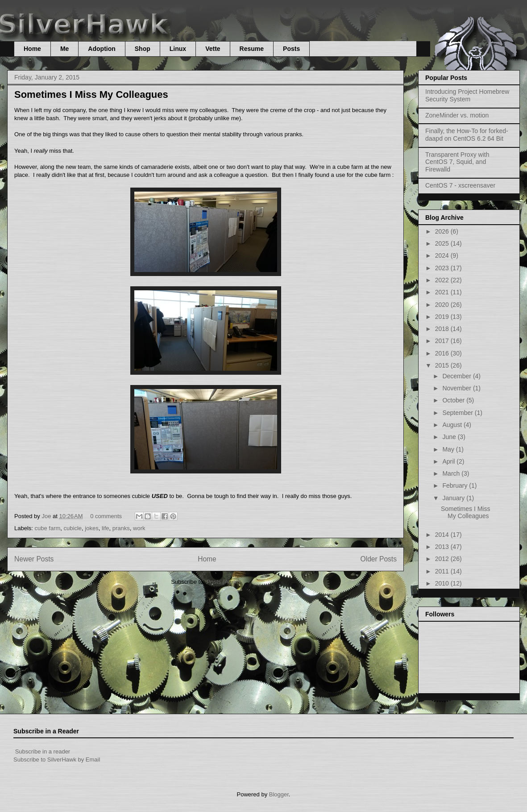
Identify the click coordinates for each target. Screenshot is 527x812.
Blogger (279, 794)
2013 (443, 547)
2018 (443, 329)
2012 (443, 559)
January (454, 498)
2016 (443, 353)
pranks (121, 528)
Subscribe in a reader (43, 751)
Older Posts (379, 559)
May (449, 449)
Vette (213, 49)
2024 (443, 255)
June (450, 437)
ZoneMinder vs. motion (457, 115)
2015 (443, 365)
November (457, 388)
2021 (443, 292)
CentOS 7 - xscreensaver (460, 185)
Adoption (102, 49)
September (458, 413)
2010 (443, 583)
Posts (291, 49)
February (456, 486)
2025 (443, 243)
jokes (91, 528)
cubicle (73, 528)
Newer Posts (34, 559)
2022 (443, 280)
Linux (178, 49)
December (457, 376)
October (454, 400)
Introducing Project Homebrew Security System (467, 95)
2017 (443, 341)
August (453, 425)
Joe (47, 516)
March (452, 473)
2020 (443, 305)
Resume (252, 49)
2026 (443, 231)
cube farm (48, 528)
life (106, 528)
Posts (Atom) (223, 582)
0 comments (106, 516)
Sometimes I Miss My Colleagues (91, 94)
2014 (443, 535)
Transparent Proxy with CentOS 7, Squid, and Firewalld (457, 162)
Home (32, 49)
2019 (443, 317)
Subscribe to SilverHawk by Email (57, 760)
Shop (143, 49)
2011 (443, 571)
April (449, 461)
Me (64, 49)
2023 (443, 268)
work (139, 528)
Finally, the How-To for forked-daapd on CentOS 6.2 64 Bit (467, 135)
